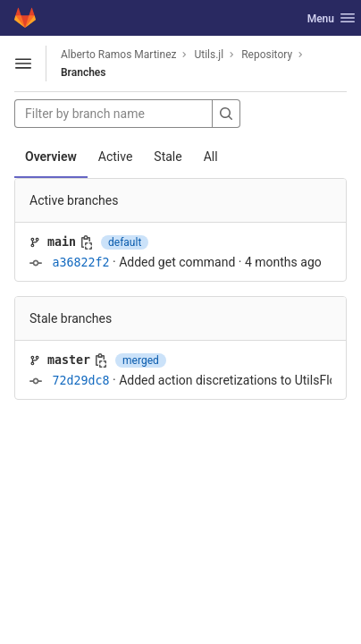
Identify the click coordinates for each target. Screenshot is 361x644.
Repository (267, 55)
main (62, 242)
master (69, 360)
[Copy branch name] (87, 242)
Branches (83, 72)
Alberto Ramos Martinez (118, 55)
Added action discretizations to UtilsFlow (232, 380)
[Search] (226, 114)
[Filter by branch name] (113, 114)
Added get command (177, 262)
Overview (51, 157)
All (211, 157)
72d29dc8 (80, 381)
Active (116, 157)
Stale (168, 157)
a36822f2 (80, 263)
